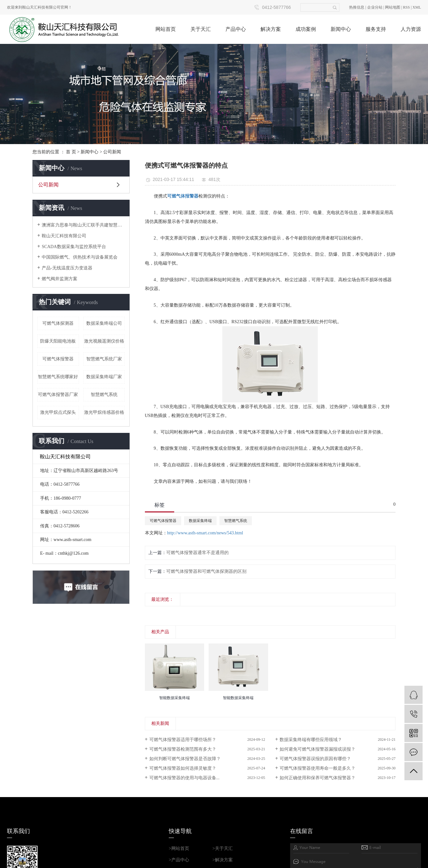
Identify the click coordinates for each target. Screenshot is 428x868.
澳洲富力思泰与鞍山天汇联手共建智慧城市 (83, 225)
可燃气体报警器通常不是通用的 (197, 553)
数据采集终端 (200, 521)
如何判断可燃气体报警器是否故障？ (185, 759)
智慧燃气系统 (104, 395)
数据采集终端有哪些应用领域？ (311, 740)
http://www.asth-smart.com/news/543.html (205, 533)
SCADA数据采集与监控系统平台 (74, 247)
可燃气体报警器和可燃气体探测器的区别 (206, 571)
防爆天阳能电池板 (58, 341)
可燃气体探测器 (58, 323)
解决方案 (271, 29)
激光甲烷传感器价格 (104, 412)
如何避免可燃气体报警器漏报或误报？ (317, 749)
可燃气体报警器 (58, 359)
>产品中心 (179, 860)
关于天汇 (201, 29)
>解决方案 (223, 860)
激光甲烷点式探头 (58, 412)
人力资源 (411, 29)
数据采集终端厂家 (104, 377)
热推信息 (357, 7)
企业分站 (375, 7)
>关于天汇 (223, 848)
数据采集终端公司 (104, 323)
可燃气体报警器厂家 (58, 395)
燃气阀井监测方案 (60, 279)
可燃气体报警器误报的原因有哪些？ (315, 759)
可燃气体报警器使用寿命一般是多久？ (317, 768)
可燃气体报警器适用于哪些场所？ (183, 740)
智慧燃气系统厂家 (104, 359)
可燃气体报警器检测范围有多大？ (183, 749)
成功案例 (306, 29)
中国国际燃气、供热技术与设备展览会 (80, 257)
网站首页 (166, 29)
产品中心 (236, 29)
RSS (407, 7)
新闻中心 (341, 29)
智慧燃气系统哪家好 (58, 377)
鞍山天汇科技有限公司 (64, 236)
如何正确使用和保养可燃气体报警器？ (317, 778)
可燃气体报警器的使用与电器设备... (185, 778)
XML (417, 7)
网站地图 (393, 7)
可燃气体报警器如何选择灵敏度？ (183, 768)
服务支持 (376, 29)
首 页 (71, 152)
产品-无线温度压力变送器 (67, 268)
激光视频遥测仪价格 (104, 341)
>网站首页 (179, 848)
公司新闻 (112, 152)
